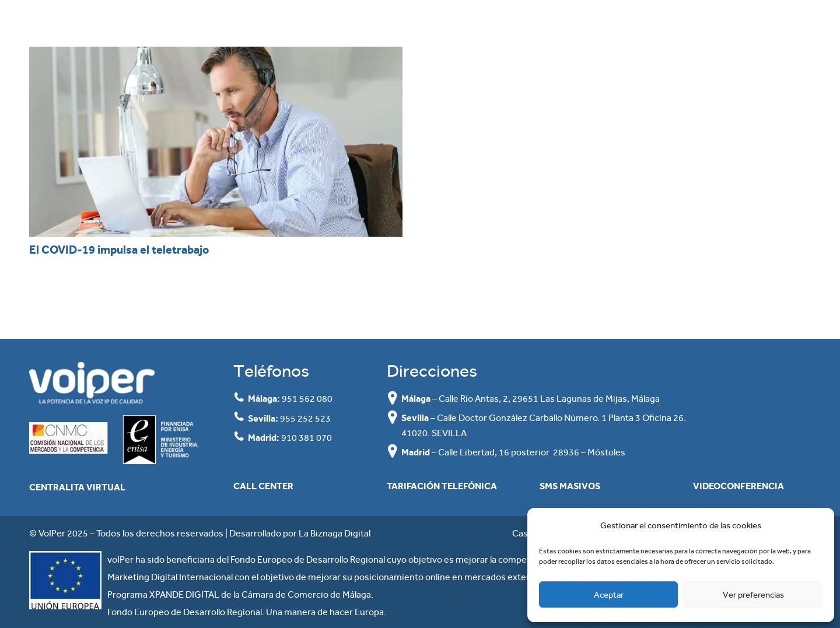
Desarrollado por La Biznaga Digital (300, 533)
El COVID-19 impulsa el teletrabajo (119, 250)
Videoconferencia (738, 486)
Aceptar (609, 595)
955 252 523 (305, 418)
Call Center (263, 486)
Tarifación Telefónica (442, 486)
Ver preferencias (753, 595)
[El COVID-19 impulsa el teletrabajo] (216, 142)
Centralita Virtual (77, 487)
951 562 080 (307, 399)
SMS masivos (570, 486)
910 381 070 (307, 438)
